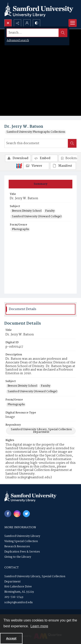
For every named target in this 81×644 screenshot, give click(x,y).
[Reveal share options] (17, 23)
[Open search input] (8, 23)
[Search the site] (33, 33)
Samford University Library (22, 536)
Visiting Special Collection (21, 541)
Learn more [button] (39, 626)
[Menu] (73, 23)
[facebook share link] (8, 514)
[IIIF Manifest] (63, 166)
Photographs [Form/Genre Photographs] (21, 229)
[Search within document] (72, 143)
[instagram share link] (17, 514)
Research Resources (17, 547)
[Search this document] (36, 143)
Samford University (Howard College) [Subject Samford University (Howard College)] (37, 217)
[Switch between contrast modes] (37, 23)
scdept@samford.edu (18, 602)
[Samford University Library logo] (39, 10)
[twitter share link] (26, 514)
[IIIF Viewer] (36, 166)
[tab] (40, 184)
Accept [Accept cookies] (11, 638)
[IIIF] (19, 166)
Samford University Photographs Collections (36, 132)
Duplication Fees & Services (22, 552)
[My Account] (27, 23)
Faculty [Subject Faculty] (50, 211)
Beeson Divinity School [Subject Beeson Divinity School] (27, 211)
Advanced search (18, 40)
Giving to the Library (18, 557)
